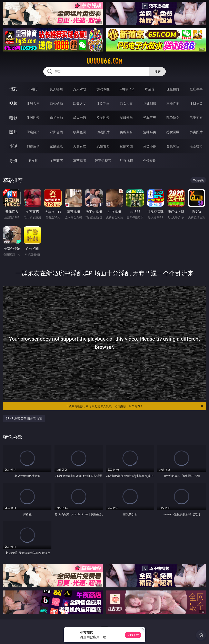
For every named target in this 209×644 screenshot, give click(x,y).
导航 (13, 160)
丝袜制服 (150, 103)
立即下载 (133, 635)
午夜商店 (56, 161)
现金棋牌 (173, 89)
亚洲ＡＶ (33, 103)
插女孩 (33, 161)
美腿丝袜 (126, 132)
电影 (13, 118)
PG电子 (33, 89)
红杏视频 (126, 161)
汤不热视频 (103, 161)
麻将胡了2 (126, 89)
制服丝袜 (126, 118)
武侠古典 (103, 146)
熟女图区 (173, 132)
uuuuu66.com (104, 61)
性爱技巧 (196, 146)
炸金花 (150, 89)
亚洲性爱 (33, 118)
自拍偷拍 (56, 103)
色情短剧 (150, 161)
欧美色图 (80, 132)
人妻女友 (80, 146)
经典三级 (150, 118)
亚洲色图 (56, 132)
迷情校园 (126, 146)
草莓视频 (80, 161)
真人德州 (56, 89)
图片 (13, 132)
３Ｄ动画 (103, 103)
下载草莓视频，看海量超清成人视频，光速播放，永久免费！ (135, 406)
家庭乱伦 (56, 146)
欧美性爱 (103, 118)
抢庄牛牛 (196, 89)
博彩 (13, 89)
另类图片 (196, 132)
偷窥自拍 (33, 132)
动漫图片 (103, 132)
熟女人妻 (126, 103)
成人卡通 (80, 118)
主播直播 (173, 103)
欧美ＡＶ (80, 103)
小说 (13, 146)
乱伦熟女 (173, 118)
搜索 (158, 72)
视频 (13, 103)
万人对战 (80, 89)
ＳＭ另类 (196, 103)
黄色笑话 (173, 146)
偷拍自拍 (56, 118)
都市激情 (33, 146)
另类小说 (150, 146)
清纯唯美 (150, 132)
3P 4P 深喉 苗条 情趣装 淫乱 (24, 418)
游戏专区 (103, 89)
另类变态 (196, 118)
